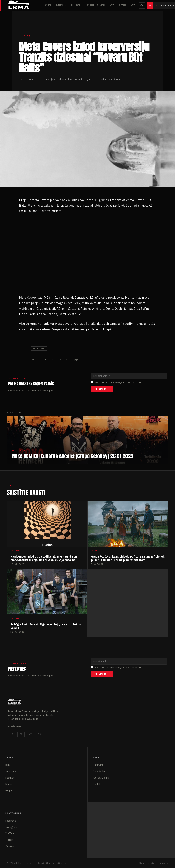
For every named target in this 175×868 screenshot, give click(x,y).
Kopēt (75, 360)
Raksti (48, 5)
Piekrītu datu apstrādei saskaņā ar (116, 383)
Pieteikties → (102, 389)
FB (12, 734)
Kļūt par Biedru (101, 778)
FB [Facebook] (45, 360)
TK (40, 734)
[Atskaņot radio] (150, 5)
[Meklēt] (142, 5)
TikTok (9, 840)
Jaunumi (28, 36)
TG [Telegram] (60, 360)
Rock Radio (99, 771)
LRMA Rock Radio (118, 5)
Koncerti (76, 5)
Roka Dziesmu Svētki (95, 5)
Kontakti (98, 784)
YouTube (10, 833)
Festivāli (10, 778)
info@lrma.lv (15, 726)
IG (21, 734)
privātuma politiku (134, 382)
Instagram (11, 827)
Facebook (11, 821)
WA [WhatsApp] (52, 360)
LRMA (133, 5)
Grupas (9, 791)
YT (30, 734)
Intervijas (61, 5)
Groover (10, 846)
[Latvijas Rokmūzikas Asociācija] (22, 5)
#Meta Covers (39, 348)
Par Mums (98, 765)
